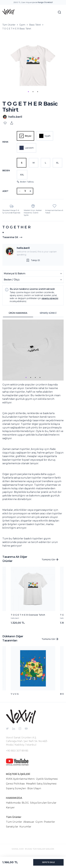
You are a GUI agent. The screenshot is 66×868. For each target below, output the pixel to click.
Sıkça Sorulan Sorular (43, 803)
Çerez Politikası (15, 784)
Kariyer (10, 808)
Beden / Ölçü (33, 280)
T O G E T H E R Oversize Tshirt (28, 615)
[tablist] (33, 313)
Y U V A (15, 694)
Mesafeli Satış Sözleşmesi (41, 784)
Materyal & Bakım (33, 273)
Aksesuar (29, 822)
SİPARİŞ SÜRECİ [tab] (48, 313)
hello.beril (23, 248)
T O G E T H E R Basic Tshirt (17, 29)
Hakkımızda (13, 803)
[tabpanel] (33, 434)
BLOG (25, 803)
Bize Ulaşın (34, 788)
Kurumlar (25, 827)
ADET (5, 191)
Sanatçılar (12, 827)
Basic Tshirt (35, 25)
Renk (5, 142)
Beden (6, 170)
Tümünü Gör (50, 560)
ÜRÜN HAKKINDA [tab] (18, 313)
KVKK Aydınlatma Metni (20, 779)
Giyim (22, 25)
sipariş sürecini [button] (50, 298)
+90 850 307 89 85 (17, 751)
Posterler (49, 822)
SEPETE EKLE (48, 862)
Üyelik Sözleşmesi (47, 779)
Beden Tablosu (25, 182)
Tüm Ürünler (9, 25)
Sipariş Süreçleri (16, 788)
